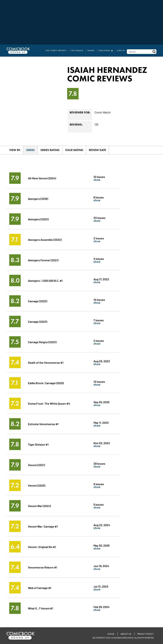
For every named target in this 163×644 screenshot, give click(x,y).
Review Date (97, 150)
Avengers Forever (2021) (43, 260)
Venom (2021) (36, 465)
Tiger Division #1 (38, 444)
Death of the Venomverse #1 (46, 362)
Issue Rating (74, 150)
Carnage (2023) (38, 321)
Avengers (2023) (38, 219)
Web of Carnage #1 (40, 588)
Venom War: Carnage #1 (43, 526)
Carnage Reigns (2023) (42, 342)
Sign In (121, 50)
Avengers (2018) (38, 198)
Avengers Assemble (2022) (45, 239)
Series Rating (50, 150)
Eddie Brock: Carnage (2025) (46, 383)
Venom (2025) (37, 485)
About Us (126, 634)
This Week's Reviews (56, 50)
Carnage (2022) (38, 301)
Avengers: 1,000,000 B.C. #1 (45, 280)
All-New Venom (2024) (42, 178)
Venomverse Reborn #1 (43, 567)
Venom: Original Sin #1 (42, 547)
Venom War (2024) (39, 506)
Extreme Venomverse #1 (43, 424)
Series (30, 150)
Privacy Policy (146, 634)
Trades (91, 50)
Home (111, 634)
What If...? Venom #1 (41, 608)
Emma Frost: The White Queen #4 (49, 403)
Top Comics (77, 50)
